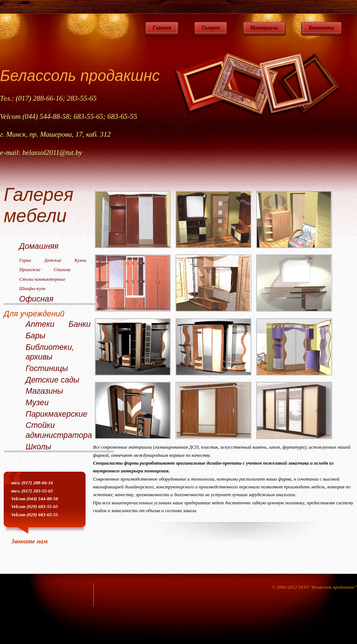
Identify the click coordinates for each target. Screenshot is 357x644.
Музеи (37, 403)
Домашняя (39, 246)
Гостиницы (47, 368)
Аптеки (40, 324)
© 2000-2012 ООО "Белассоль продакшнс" (314, 587)
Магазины (44, 391)
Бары (36, 336)
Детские (53, 260)
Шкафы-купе (33, 289)
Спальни (62, 270)
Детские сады (53, 380)
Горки (25, 260)
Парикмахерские (57, 414)
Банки (79, 324)
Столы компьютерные (42, 279)
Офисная (36, 299)
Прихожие (30, 270)
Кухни (80, 260)
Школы (38, 447)
